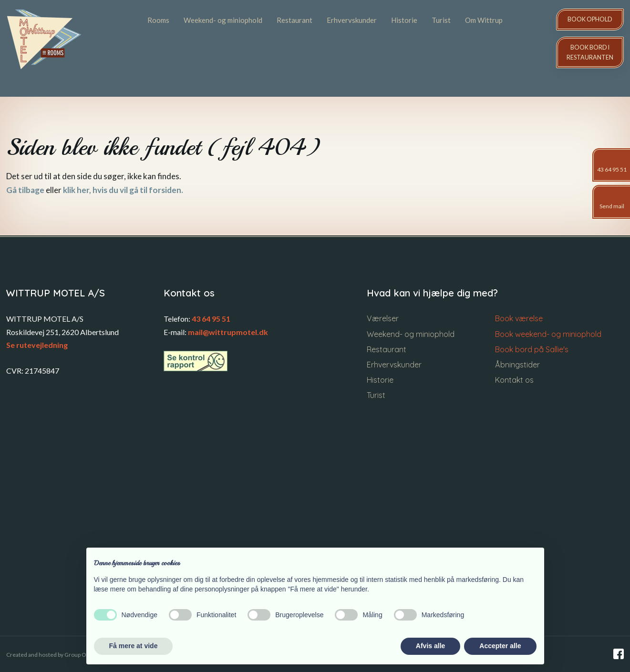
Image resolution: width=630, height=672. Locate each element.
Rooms (158, 20)
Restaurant (294, 20)
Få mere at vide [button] (134, 646)
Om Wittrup (484, 20)
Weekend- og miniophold (223, 20)
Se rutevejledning (37, 345)
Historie (404, 20)
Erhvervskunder (352, 20)
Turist (441, 20)
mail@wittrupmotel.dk (228, 332)
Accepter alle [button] (500, 646)
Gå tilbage (25, 190)
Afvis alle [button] (430, 646)
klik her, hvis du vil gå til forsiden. (123, 190)
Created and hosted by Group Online (53, 655)
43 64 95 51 (211, 319)
